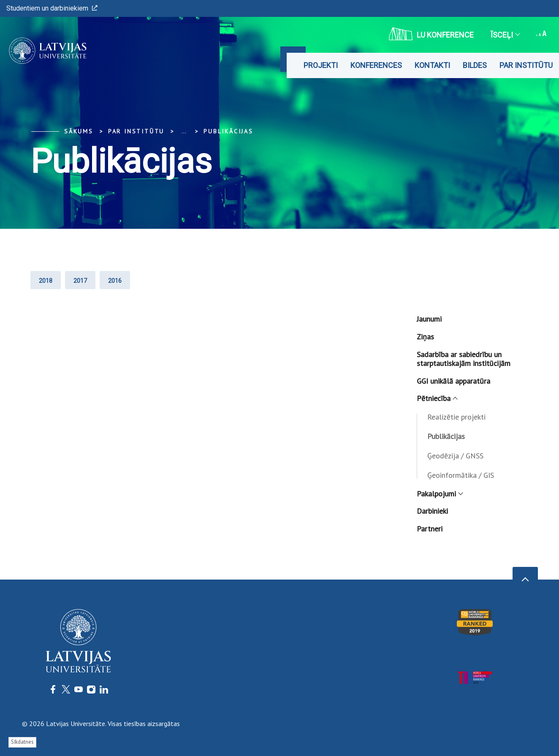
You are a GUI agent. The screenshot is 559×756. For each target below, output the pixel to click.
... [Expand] (184, 131)
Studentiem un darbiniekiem (52, 8)
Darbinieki (432, 511)
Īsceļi (505, 35)
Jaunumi (429, 319)
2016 (115, 281)
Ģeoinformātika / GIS (461, 475)
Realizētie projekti (456, 417)
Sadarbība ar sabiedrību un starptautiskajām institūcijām (464, 359)
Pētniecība (437, 398)
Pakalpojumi (440, 494)
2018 (46, 281)
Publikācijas (228, 131)
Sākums (79, 131)
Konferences (376, 65)
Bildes (475, 65)
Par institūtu (526, 65)
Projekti (321, 65)
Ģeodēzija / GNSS (455, 456)
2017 (80, 281)
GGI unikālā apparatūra (453, 381)
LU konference (431, 34)
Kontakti (432, 65)
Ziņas (425, 337)
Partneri (430, 529)
